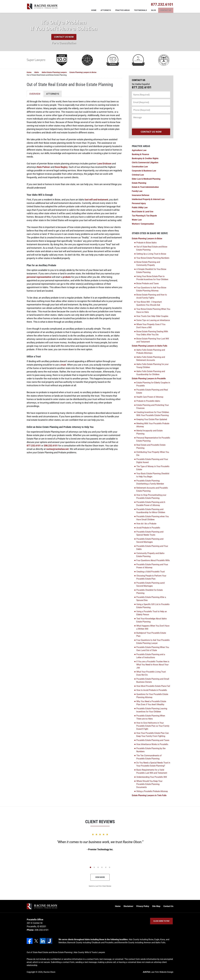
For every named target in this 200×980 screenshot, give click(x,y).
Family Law (137, 191)
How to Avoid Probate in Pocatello (152, 690)
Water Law (137, 220)
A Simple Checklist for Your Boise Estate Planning (151, 271)
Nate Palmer (43, 167)
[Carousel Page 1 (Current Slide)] (90, 867)
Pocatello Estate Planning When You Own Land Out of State (153, 649)
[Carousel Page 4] (102, 867)
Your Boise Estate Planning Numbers (153, 258)
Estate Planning (139, 183)
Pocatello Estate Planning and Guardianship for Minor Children (151, 511)
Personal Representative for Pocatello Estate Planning (153, 439)
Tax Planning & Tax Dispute (144, 216)
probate (67, 277)
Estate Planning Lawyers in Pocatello (149, 378)
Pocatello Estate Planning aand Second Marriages (150, 584)
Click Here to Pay (161, 921)
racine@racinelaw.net (57, 449)
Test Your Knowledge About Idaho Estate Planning (152, 620)
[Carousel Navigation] (100, 867)
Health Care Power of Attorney (150, 397)
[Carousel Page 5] (106, 867)
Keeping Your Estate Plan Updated (152, 419)
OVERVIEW (35, 94)
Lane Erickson (104, 164)
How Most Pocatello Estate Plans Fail (153, 686)
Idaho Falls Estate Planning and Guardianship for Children (151, 373)
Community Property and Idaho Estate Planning (150, 555)
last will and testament (96, 200)
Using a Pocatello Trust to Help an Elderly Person (152, 613)
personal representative (39, 277)
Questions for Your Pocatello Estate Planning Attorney (152, 696)
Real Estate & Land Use (143, 212)
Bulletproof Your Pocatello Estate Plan (151, 634)
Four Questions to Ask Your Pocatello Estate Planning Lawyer (153, 642)
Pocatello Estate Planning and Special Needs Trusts (150, 533)
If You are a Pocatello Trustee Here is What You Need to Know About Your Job (153, 665)
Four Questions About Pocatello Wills (153, 560)
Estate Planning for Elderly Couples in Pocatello (153, 384)
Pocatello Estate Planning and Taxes (153, 740)
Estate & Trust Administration (145, 187)
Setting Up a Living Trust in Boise (151, 254)
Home (94, 10)
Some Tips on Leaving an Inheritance (153, 320)
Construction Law (140, 167)
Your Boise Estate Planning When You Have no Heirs (153, 311)
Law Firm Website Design (158, 972)
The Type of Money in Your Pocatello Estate (153, 468)
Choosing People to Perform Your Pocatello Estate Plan (151, 577)
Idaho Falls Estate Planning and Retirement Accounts (151, 359)
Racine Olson (49, 972)
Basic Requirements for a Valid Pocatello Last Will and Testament (152, 771)
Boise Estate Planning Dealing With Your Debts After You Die (152, 333)
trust (64, 365)
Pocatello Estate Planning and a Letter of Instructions (151, 656)
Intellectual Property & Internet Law (148, 199)
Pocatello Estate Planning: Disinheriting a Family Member (150, 482)
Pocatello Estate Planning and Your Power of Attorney (152, 566)
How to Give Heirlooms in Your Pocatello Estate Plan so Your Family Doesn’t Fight (153, 726)
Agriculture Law (139, 150)
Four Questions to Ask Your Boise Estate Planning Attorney (151, 289)
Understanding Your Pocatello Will (152, 777)
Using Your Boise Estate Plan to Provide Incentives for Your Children (152, 278)
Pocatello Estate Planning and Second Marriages (150, 540)
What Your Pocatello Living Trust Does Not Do (151, 673)
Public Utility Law (140, 207)
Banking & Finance (140, 154)
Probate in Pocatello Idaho (148, 401)
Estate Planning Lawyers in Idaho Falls (150, 346)
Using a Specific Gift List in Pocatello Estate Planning (153, 606)
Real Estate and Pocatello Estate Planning (151, 446)
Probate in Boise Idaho (146, 243)
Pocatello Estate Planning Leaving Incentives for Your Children (152, 710)
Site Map (156, 906)
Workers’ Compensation (143, 224)
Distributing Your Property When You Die (153, 454)
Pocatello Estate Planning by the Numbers (151, 750)
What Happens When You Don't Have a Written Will (153, 627)
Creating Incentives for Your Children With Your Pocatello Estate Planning (153, 414)
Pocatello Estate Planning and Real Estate (152, 391)
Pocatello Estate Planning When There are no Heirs (151, 717)
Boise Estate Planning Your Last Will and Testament (153, 340)
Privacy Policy (143, 906)
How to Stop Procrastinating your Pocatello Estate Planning (151, 497)
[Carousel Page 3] (98, 867)
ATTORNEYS (53, 94)
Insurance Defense (141, 195)
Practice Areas (123, 10)
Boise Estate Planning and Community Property (148, 264)
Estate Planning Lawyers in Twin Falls (149, 795)
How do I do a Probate (146, 524)
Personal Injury (139, 203)
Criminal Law (138, 175)
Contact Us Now (64, 37)
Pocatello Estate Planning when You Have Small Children (153, 518)
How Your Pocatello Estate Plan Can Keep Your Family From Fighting (153, 735)
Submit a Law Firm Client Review (100, 886)
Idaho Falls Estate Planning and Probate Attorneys (151, 351)
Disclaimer (128, 906)
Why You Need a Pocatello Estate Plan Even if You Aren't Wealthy (151, 703)
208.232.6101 (51, 446)
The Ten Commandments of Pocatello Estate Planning (149, 757)
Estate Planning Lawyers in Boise (147, 239)
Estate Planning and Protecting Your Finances (153, 407)
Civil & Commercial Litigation (145, 163)
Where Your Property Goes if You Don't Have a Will (151, 326)
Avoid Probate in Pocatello (148, 528)
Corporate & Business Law (144, 171)
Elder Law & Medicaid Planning (146, 179)
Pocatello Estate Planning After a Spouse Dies (151, 599)
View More (100, 877)
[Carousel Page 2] (94, 867)
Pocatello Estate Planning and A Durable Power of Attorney (151, 504)
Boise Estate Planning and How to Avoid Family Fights (152, 296)
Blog (154, 10)
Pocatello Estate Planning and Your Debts (152, 548)
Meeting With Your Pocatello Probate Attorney (153, 425)
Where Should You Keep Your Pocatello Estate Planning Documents (149, 784)
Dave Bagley (61, 167)
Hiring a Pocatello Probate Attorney (152, 791)
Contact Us (166, 10)
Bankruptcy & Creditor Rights (145, 158)
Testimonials (140, 10)
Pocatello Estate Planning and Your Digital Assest (152, 461)
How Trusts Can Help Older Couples (152, 316)
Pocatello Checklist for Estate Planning (149, 592)
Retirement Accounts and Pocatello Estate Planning (152, 489)
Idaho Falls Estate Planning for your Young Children (152, 366)
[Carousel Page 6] (110, 867)
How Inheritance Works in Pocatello (152, 744)
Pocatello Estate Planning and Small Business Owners (153, 680)
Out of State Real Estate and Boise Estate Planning (152, 248)
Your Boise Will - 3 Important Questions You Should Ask (149, 303)
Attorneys (106, 10)
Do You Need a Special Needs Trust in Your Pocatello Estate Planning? (153, 764)
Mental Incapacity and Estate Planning (149, 432)
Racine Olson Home (42, 6)
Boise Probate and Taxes (148, 283)
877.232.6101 (34, 446)
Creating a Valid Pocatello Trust (151, 572)
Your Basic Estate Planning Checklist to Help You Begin (153, 475)
